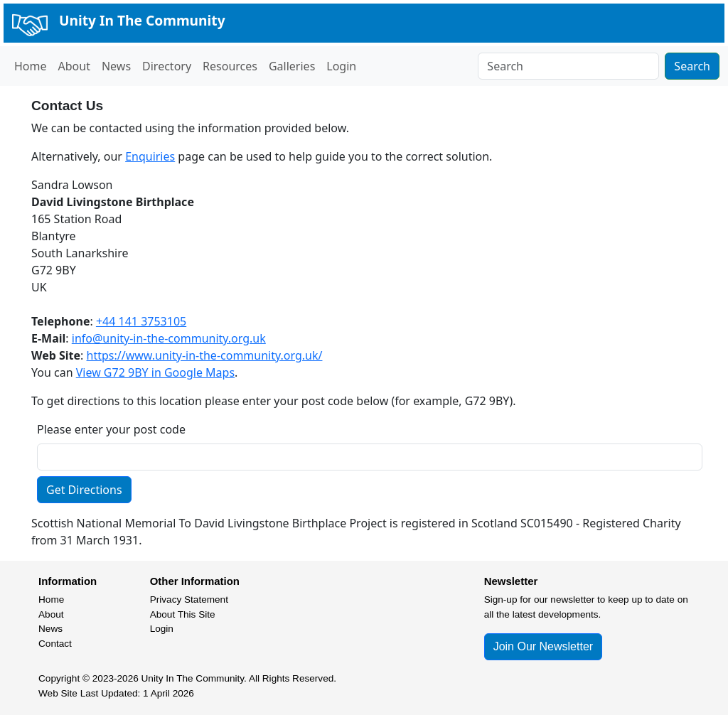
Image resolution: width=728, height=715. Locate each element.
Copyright (59, 678)
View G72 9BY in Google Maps (155, 372)
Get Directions (84, 490)
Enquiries (150, 156)
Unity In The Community (142, 20)
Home (31, 66)
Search (692, 66)
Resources (230, 66)
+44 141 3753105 (141, 321)
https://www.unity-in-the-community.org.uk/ (205, 355)
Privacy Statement (189, 600)
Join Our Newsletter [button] (544, 646)
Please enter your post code (111, 429)
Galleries (292, 66)
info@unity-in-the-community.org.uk (169, 338)
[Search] (568, 66)
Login (341, 66)
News (116, 66)
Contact (55, 644)
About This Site (183, 614)
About (74, 66)
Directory (167, 66)
